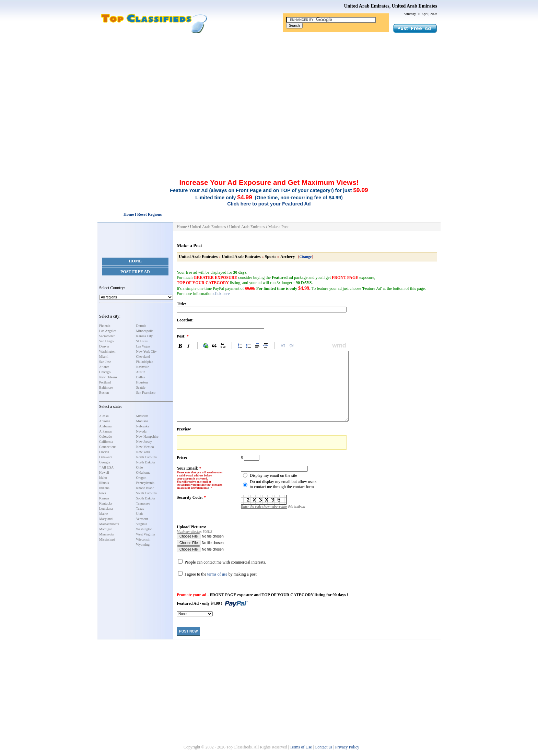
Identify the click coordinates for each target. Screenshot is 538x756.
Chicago (105, 372)
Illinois (104, 483)
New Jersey (144, 442)
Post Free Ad (135, 272)
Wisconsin (143, 539)
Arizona (105, 421)
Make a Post (278, 227)
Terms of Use (301, 747)
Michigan (106, 529)
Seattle (141, 387)
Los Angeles (108, 331)
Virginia (142, 524)
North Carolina (147, 457)
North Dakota (146, 462)
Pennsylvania (145, 483)
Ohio (140, 467)
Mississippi (107, 539)
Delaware (106, 457)
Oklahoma (143, 472)
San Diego (106, 341)
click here (221, 294)
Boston (104, 393)
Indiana (104, 488)
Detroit (141, 326)
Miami (104, 357)
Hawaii (104, 472)
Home (135, 261)
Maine (104, 514)
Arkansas (106, 431)
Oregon (141, 478)
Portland (105, 382)
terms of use (217, 574)
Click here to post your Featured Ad (269, 204)
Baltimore (106, 387)
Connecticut (107, 447)
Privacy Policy (347, 747)
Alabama (105, 426)
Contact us (323, 747)
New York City (147, 351)
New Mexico (145, 447)
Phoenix (105, 326)
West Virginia (146, 534)
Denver (104, 346)
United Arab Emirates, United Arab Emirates (391, 6)
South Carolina (147, 493)
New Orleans (108, 377)
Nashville (143, 367)
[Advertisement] (269, 85)
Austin (141, 372)
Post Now (188, 631)
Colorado (106, 436)
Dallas (141, 377)
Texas (140, 509)
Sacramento (107, 336)
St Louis (142, 341)
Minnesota (106, 534)
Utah (139, 514)
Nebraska (143, 426)
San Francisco (146, 393)
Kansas (104, 498)
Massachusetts (109, 524)
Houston (142, 382)
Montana (142, 421)
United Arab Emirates (208, 227)
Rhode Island (145, 488)
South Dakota (146, 498)
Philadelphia (145, 362)
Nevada (142, 431)
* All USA (106, 467)
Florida (104, 452)
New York (143, 452)
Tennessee (143, 503)
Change (305, 257)
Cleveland (143, 357)
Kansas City (145, 336)
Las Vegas (143, 346)
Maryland (106, 519)
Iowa (103, 493)
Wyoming (143, 545)
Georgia (105, 462)
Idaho (103, 478)
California (106, 442)
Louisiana (106, 509)
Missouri (142, 416)
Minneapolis (145, 331)
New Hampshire (147, 436)
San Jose (105, 362)
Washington (107, 351)
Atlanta (104, 367)
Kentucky (106, 503)
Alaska (104, 416)
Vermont (142, 519)
